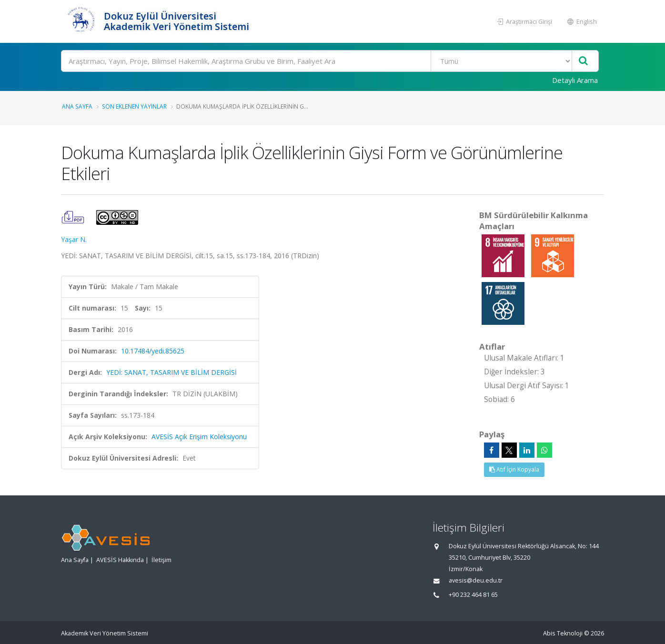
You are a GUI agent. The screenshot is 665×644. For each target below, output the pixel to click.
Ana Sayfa (77, 106)
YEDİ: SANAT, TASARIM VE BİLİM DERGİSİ (171, 372)
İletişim (161, 560)
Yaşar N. (74, 239)
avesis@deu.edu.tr (476, 580)
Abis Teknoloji (563, 633)
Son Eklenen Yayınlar (134, 106)
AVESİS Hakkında (120, 560)
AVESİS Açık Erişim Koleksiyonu (199, 437)
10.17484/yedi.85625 (153, 351)
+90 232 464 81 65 (473, 595)
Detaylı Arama (575, 80)
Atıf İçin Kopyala (514, 469)
